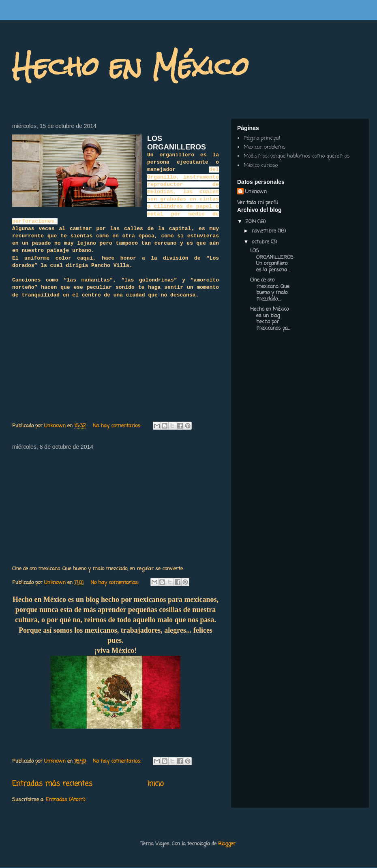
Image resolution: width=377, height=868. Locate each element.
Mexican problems (265, 147)
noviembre (265, 231)
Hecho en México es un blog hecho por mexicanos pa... (270, 319)
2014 (251, 222)
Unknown (256, 192)
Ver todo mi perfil (257, 203)
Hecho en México (131, 66)
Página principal (262, 138)
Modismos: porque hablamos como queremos (297, 156)
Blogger (227, 844)
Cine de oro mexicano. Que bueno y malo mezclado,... (270, 290)
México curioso (261, 165)
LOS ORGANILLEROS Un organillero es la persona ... (272, 260)
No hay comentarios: (118, 426)
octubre (261, 242)
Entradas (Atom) (65, 800)
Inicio (156, 784)
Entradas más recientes (52, 784)
